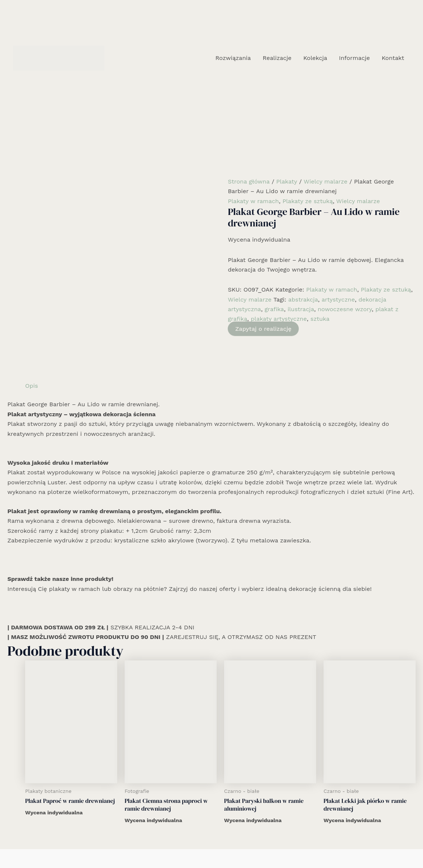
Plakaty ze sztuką (308, 201)
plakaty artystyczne (279, 319)
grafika (274, 309)
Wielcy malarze (325, 181)
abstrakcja (303, 300)
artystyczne (338, 300)
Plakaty (287, 181)
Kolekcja (315, 58)
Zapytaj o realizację (263, 329)
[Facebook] (200, 845)
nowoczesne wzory (345, 309)
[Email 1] (223, 845)
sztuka (320, 319)
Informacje (354, 58)
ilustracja (301, 309)
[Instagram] (211, 845)
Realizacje (277, 58)
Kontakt (393, 58)
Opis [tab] (32, 338)
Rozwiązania (233, 58)
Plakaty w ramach (253, 201)
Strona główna (249, 181)
